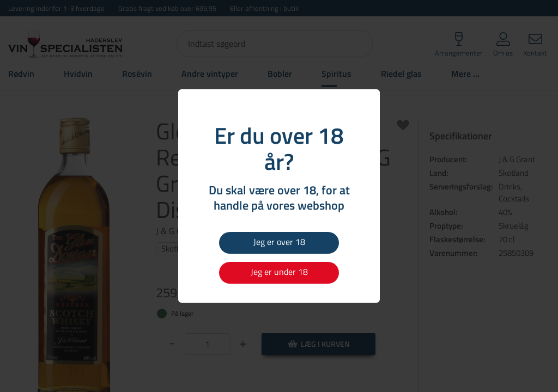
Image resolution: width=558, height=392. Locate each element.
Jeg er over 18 (279, 242)
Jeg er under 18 (279, 272)
